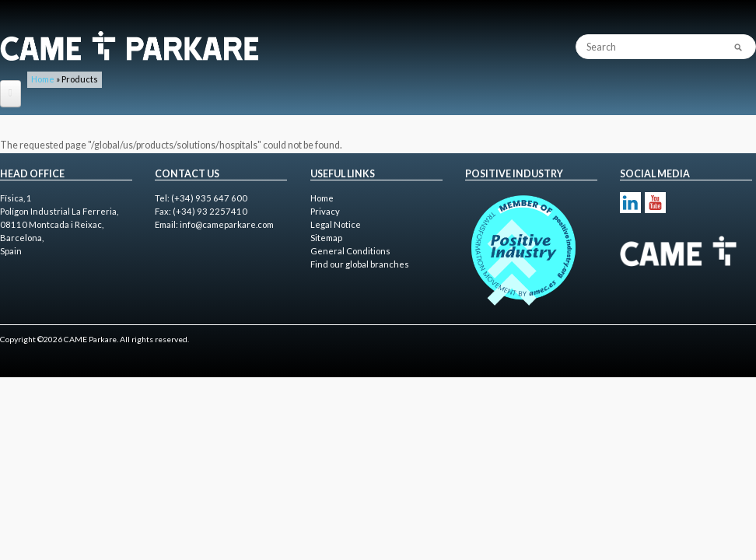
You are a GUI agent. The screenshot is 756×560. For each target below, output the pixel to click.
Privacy (325, 211)
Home (43, 79)
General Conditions (350, 251)
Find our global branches (360, 264)
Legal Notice (336, 224)
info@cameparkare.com (227, 224)
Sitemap (326, 238)
